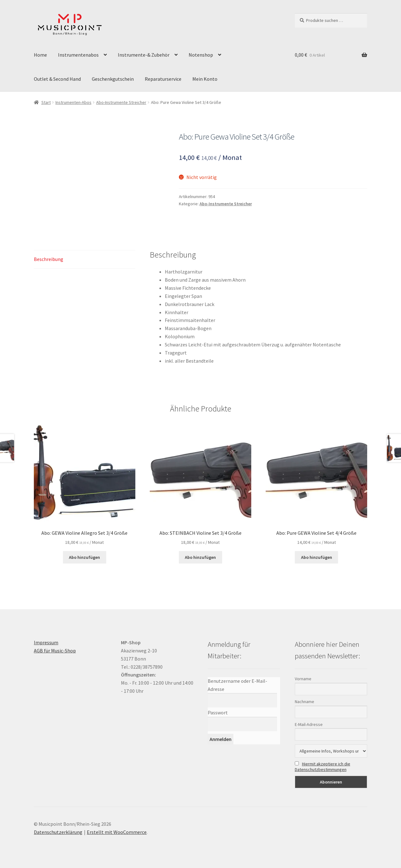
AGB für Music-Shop (55, 651)
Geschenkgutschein (113, 79)
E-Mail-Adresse (309, 724)
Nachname (305, 702)
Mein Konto (205, 79)
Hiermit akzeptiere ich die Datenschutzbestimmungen (323, 767)
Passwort (218, 712)
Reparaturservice (163, 79)
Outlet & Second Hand (57, 79)
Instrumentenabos (78, 55)
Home (40, 55)
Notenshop (201, 55)
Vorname (303, 679)
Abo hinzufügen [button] (84, 557)
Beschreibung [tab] (49, 259)
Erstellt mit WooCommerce (117, 832)
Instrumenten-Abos (73, 102)
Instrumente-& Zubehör (144, 55)
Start (46, 102)
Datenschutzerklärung (58, 832)
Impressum (46, 642)
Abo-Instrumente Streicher (121, 102)
